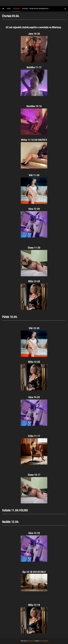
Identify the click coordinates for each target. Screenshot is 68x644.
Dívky (9, 9)
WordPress (31, 641)
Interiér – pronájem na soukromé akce (36, 9)
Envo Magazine (44, 641)
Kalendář (16, 9)
